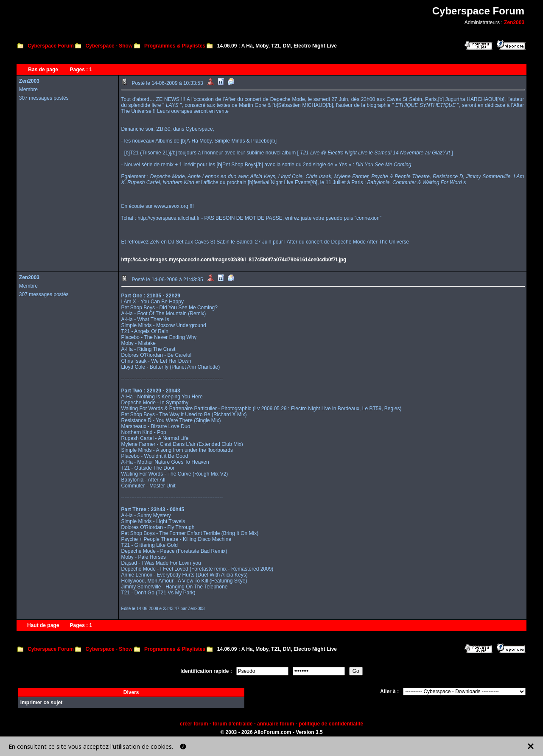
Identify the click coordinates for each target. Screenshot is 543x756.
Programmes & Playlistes (175, 46)
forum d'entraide (232, 724)
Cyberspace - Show (109, 46)
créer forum (194, 724)
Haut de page (43, 625)
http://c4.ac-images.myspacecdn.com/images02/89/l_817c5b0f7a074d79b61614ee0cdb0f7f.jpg (234, 260)
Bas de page (43, 70)
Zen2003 (514, 22)
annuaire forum (276, 724)
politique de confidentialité (331, 724)
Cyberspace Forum (51, 46)
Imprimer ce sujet (41, 703)
